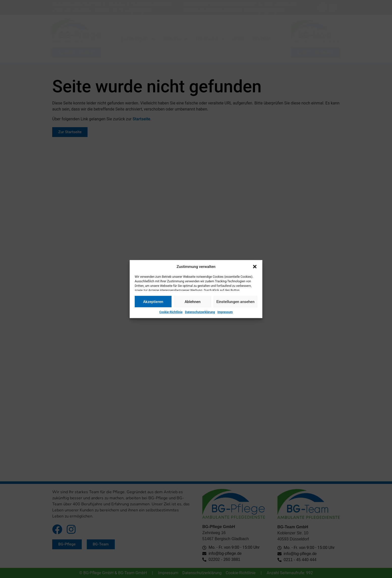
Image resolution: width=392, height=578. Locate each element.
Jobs (239, 39)
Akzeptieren (153, 301)
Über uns (211, 39)
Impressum (225, 312)
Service (176, 39)
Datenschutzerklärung (200, 312)
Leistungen (138, 39)
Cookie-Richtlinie (171, 312)
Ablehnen (193, 301)
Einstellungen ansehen (235, 301)
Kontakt (262, 39)
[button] (255, 267)
